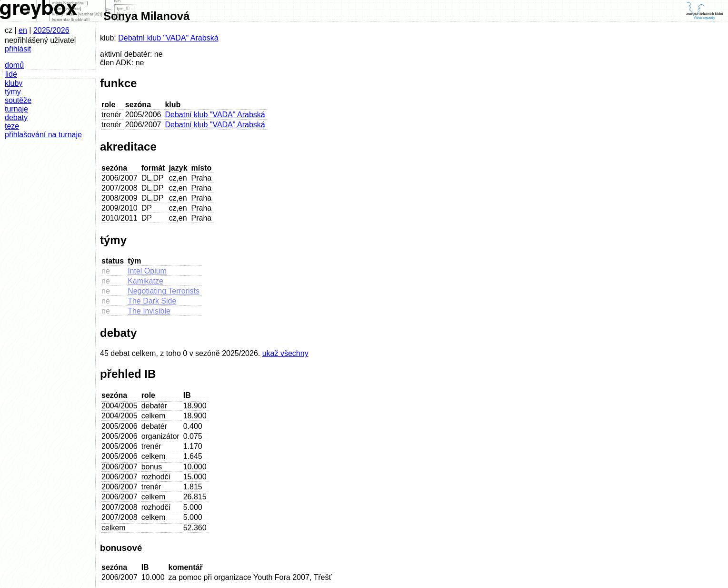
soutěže (18, 100)
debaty (16, 117)
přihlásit (18, 49)
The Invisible (149, 311)
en (23, 30)
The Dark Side (152, 301)
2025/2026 (51, 30)
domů (14, 65)
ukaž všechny (285, 353)
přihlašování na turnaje (43, 135)
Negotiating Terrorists (164, 291)
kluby (14, 83)
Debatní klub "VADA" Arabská (168, 38)
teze (12, 126)
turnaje (16, 109)
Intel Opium (147, 271)
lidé (11, 74)
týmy (13, 92)
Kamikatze (145, 281)
